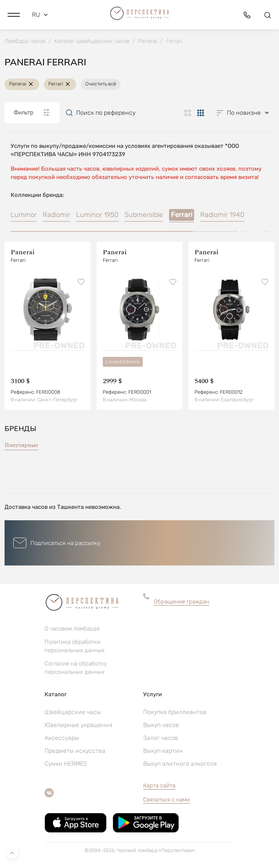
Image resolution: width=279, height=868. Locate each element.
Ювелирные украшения (78, 725)
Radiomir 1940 (222, 215)
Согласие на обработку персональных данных (76, 668)
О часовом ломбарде (72, 629)
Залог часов (161, 738)
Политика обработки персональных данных (75, 646)
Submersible (144, 215)
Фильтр (32, 112)
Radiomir (56, 215)
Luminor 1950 (97, 215)
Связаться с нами (167, 800)
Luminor (24, 215)
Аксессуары (62, 738)
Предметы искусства (75, 751)
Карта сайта (159, 786)
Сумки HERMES (66, 764)
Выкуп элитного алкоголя (180, 764)
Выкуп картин (163, 751)
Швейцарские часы (73, 712)
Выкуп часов (161, 725)
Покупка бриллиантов (175, 712)
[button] (14, 15)
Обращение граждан (182, 602)
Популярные (21, 445)
